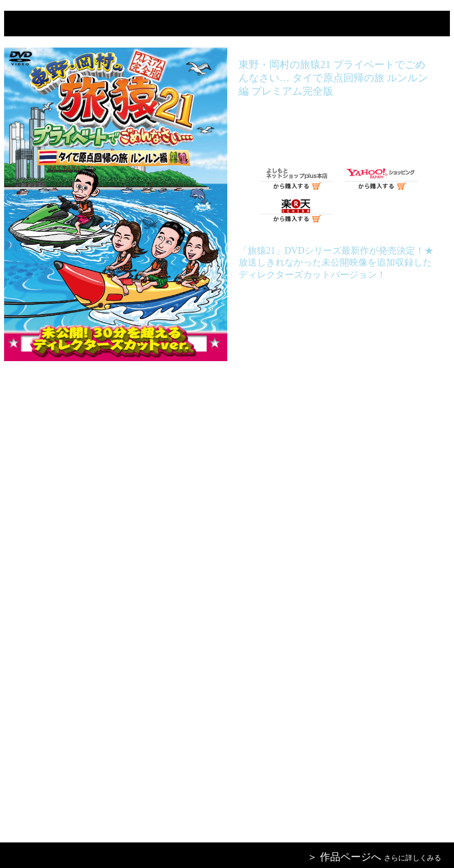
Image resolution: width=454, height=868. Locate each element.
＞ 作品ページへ (344, 857)
